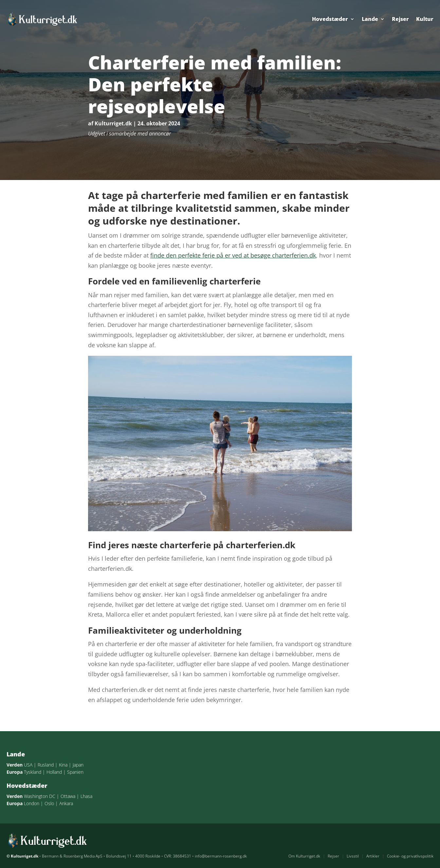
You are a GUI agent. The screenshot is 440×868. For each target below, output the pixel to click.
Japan (78, 765)
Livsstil (353, 856)
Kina (63, 765)
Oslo (49, 803)
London (32, 803)
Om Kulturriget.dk (304, 856)
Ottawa (68, 796)
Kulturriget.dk (113, 123)
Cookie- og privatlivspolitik (410, 856)
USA (28, 765)
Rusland (46, 765)
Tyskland (33, 772)
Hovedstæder (330, 19)
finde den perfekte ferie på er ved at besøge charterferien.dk (233, 255)
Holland (54, 772)
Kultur (425, 19)
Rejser (400, 19)
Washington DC (40, 796)
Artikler (373, 856)
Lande (370, 19)
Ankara (66, 803)
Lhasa (86, 796)
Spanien (75, 772)
